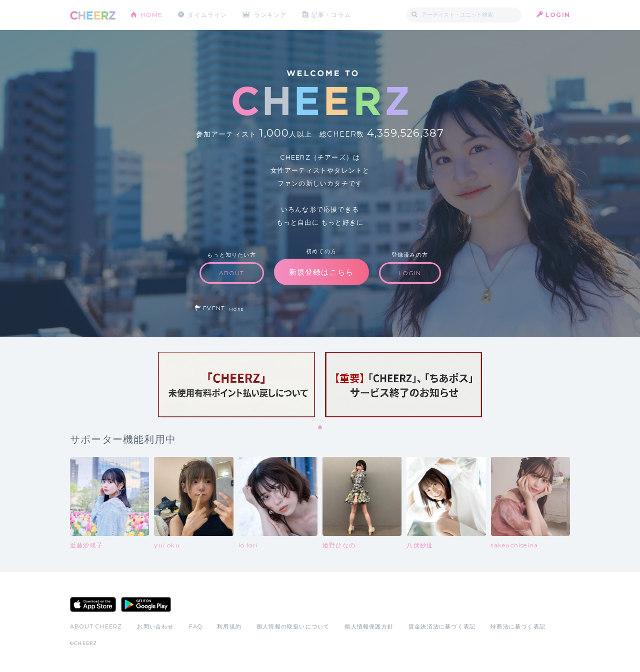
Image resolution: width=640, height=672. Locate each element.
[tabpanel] (236, 385)
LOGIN (558, 15)
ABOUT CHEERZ (96, 626)
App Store (93, 604)
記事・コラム (331, 15)
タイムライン (207, 15)
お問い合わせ (155, 626)
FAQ (196, 626)
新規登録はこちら (321, 272)
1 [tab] (320, 428)
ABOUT (232, 273)
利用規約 (229, 626)
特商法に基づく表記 (518, 626)
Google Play (146, 604)
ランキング (270, 15)
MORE (236, 309)
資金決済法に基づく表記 (442, 626)
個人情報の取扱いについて (293, 626)
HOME (151, 15)
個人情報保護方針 (369, 626)
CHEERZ (93, 15)
